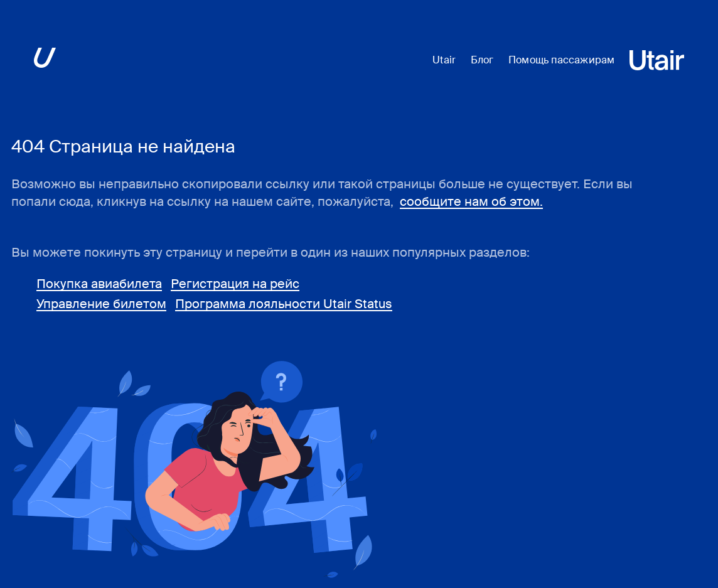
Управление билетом (101, 304)
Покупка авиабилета (99, 284)
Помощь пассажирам (561, 60)
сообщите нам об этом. (471, 201)
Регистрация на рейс (235, 284)
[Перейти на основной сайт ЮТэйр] (45, 60)
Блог (482, 60)
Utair (444, 60)
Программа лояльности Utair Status (284, 304)
